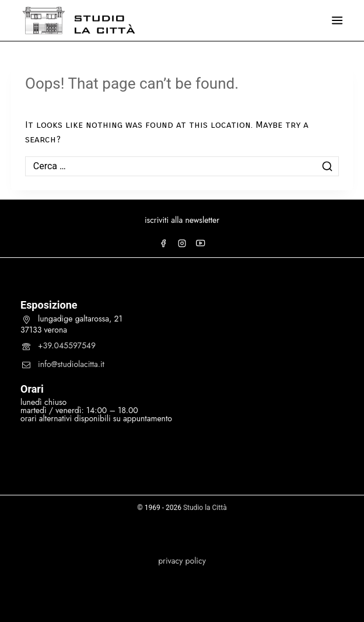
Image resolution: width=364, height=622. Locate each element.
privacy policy (182, 561)
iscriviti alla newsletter (182, 220)
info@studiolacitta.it (71, 364)
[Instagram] (182, 243)
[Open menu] (337, 20)
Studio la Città (205, 508)
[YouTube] (201, 243)
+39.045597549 (67, 345)
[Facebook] (163, 243)
